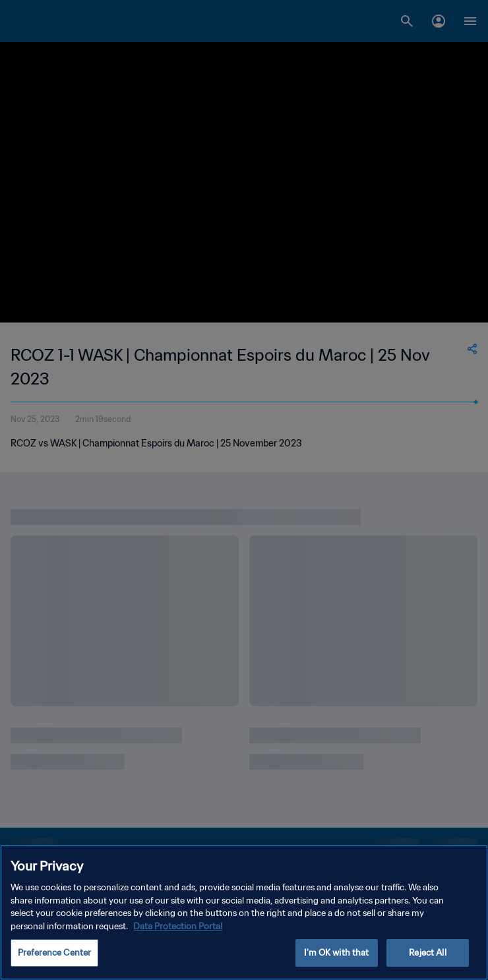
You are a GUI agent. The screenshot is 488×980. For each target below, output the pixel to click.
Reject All (427, 953)
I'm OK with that (336, 953)
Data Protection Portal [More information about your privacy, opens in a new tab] (178, 926)
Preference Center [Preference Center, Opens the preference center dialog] (54, 953)
